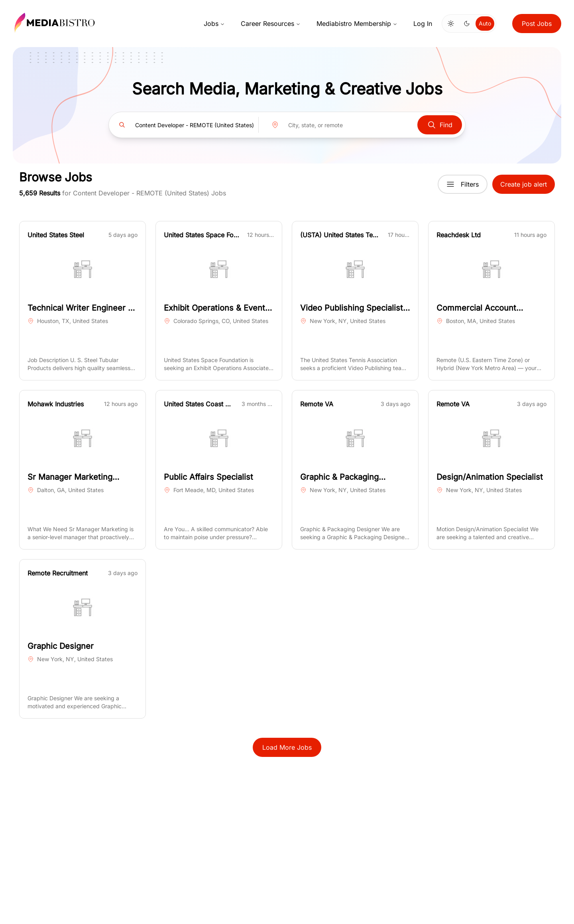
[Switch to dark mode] (467, 24)
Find (440, 125)
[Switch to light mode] (451, 24)
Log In (423, 24)
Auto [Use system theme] (485, 23)
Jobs (214, 24)
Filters (463, 184)
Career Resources (271, 24)
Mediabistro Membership (357, 24)
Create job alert (524, 184)
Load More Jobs (287, 747)
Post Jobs (537, 24)
